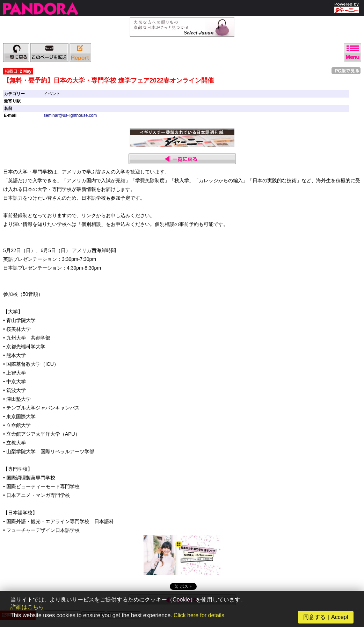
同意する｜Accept (326, 617)
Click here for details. (200, 615)
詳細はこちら (27, 607)
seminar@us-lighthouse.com (70, 115)
